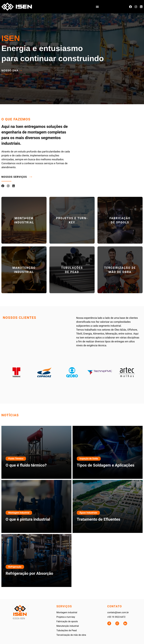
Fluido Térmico (16, 459)
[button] (97, 7)
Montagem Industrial (19, 513)
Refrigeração (15, 567)
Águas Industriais (88, 513)
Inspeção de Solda (89, 459)
